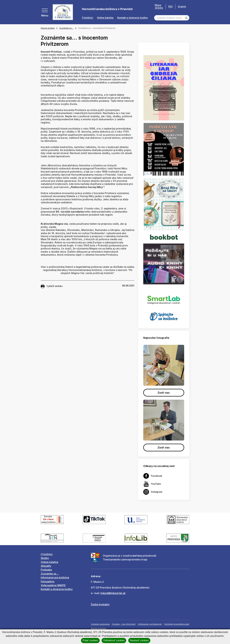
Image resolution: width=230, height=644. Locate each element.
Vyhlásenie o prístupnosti (150, 624)
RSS (171, 6)
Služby (45, 558)
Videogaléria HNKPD (53, 585)
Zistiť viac (164, 393)
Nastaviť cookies (139, 640)
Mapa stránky (159, 6)
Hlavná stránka (48, 28)
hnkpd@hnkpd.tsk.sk (113, 593)
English (182, 6)
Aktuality (46, 566)
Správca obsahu (99, 628)
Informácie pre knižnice (55, 577)
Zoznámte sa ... (66, 28)
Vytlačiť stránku (52, 286)
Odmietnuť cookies (114, 640)
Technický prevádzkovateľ (177, 624)
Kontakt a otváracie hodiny (132, 18)
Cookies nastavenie (100, 624)
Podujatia (46, 570)
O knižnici (88, 18)
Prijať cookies (90, 640)
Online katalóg (105, 18)
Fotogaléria (48, 581)
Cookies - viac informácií (124, 624)
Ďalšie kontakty (100, 604)
